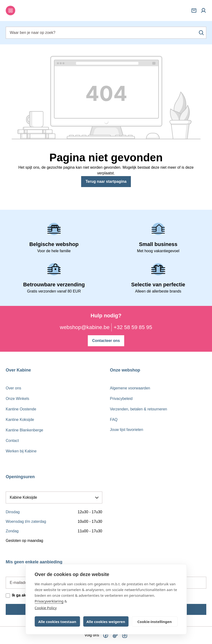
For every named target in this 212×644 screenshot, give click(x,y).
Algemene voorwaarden (130, 388)
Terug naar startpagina (106, 181)
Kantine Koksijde (20, 420)
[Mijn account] (203, 10)
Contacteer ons (106, 340)
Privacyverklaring (49, 601)
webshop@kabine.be (85, 327)
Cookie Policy (46, 608)
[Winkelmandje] (194, 10)
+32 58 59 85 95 (133, 327)
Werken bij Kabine (21, 451)
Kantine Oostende (21, 409)
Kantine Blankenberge (24, 430)
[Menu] (10, 10)
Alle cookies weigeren (106, 622)
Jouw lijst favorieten (127, 430)
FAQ (114, 420)
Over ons (13, 388)
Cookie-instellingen (155, 622)
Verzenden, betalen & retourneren (138, 409)
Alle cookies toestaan (57, 622)
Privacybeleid (121, 399)
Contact (12, 441)
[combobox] (106, 33)
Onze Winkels (17, 399)
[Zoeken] (201, 33)
